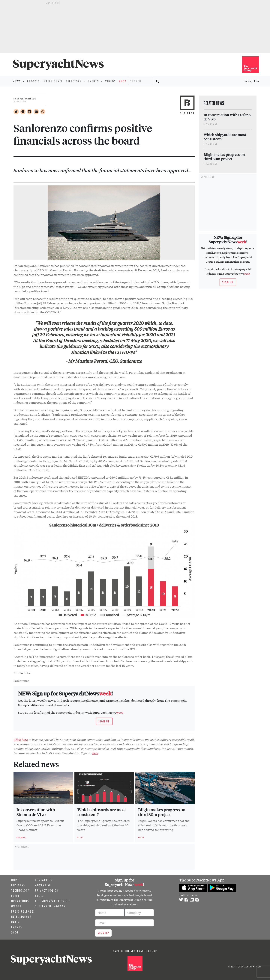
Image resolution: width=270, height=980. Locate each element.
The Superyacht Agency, (50, 656)
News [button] (17, 81)
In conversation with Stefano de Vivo (36, 812)
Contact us (44, 880)
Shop (123, 81)
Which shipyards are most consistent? (102, 812)
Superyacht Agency (50, 906)
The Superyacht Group (53, 901)
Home (15, 880)
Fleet (15, 896)
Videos (111, 81)
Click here (21, 739)
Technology (21, 890)
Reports (33, 81)
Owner (16, 906)
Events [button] (94, 81)
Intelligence (53, 81)
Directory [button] (74, 81)
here (95, 753)
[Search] (141, 81)
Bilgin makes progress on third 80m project (162, 812)
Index (16, 922)
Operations (20, 901)
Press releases (23, 911)
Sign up (104, 721)
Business (18, 885)
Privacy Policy (47, 890)
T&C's (39, 896)
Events (17, 927)
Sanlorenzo (45, 266)
